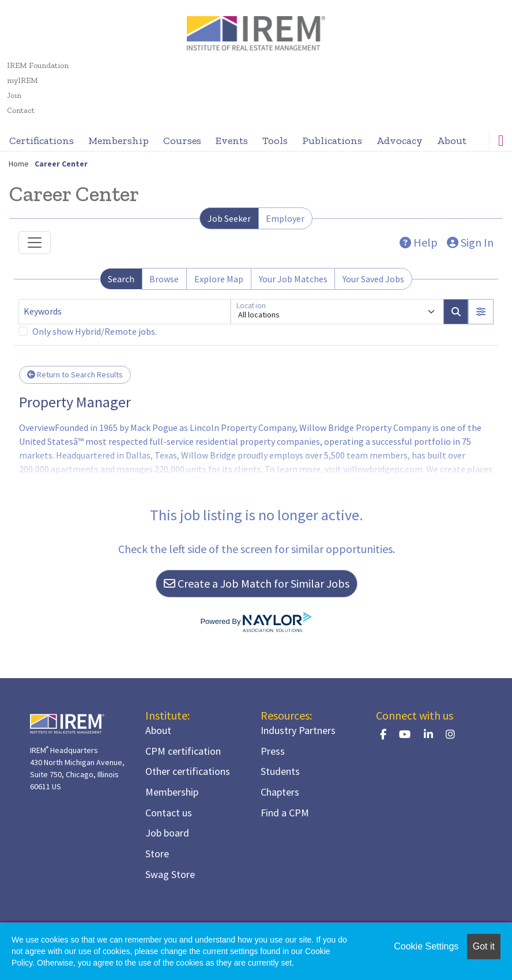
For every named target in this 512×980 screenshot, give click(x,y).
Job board (167, 833)
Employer (285, 218)
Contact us (169, 813)
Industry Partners (298, 730)
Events (232, 141)
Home (19, 164)
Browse (164, 279)
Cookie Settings (426, 946)
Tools (275, 141)
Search (121, 279)
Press (273, 751)
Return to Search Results (75, 374)
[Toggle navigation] (35, 243)
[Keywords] (125, 312)
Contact (21, 110)
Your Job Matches (293, 279)
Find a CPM (285, 813)
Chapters (280, 792)
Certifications (42, 141)
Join (14, 95)
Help (419, 242)
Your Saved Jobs (373, 279)
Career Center (61, 164)
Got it (484, 946)
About (452, 141)
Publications (332, 141)
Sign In (470, 242)
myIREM (22, 80)
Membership (118, 141)
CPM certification (183, 751)
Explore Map (219, 279)
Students (280, 771)
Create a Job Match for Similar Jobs (257, 583)
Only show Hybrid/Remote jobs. (95, 331)
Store (157, 854)
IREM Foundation (38, 65)
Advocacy (400, 141)
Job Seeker (229, 218)
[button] (481, 312)
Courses (182, 141)
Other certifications (188, 771)
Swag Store (170, 874)
